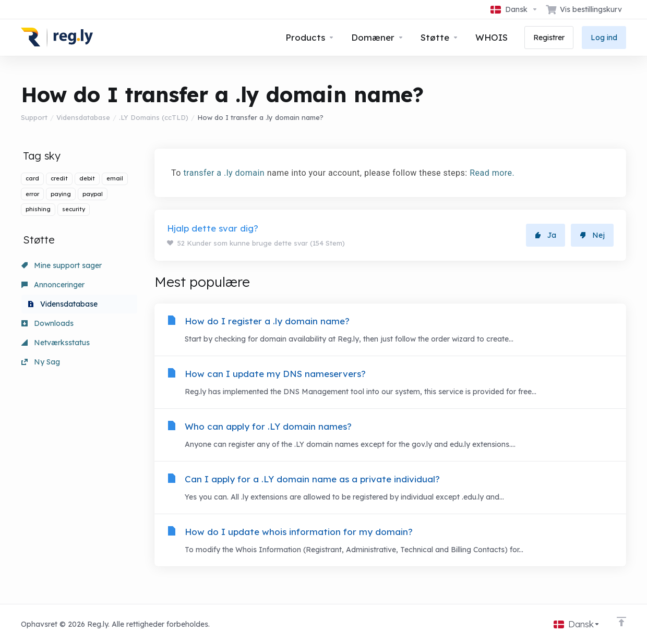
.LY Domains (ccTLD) (154, 117)
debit (87, 178)
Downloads (47, 323)
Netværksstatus (56, 343)
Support (34, 117)
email (115, 178)
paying (61, 194)
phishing (38, 209)
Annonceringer (53, 285)
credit (59, 178)
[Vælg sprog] (514, 9)
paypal (93, 194)
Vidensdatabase (83, 117)
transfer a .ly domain (224, 173)
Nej (592, 235)
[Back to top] (621, 622)
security (74, 209)
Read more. (492, 173)
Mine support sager (62, 265)
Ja (546, 235)
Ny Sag (41, 362)
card (32, 178)
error (32, 194)
